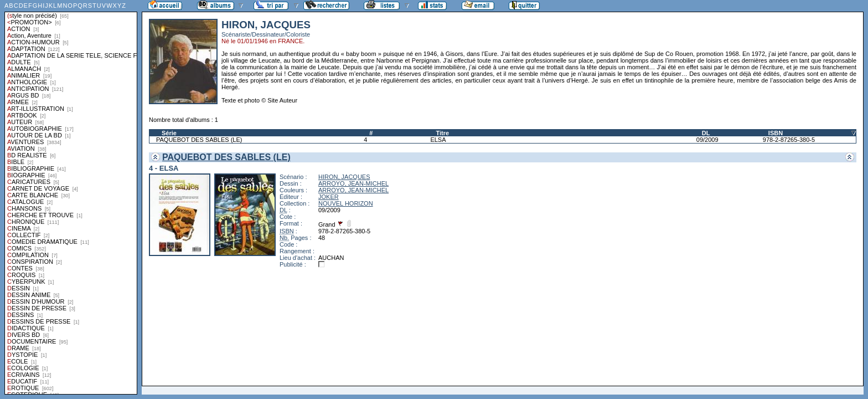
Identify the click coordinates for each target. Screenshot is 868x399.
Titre (442, 133)
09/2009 (707, 140)
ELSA (438, 140)
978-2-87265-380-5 (789, 140)
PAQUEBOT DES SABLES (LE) (199, 140)
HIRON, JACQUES (344, 177)
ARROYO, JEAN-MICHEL (353, 183)
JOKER (329, 197)
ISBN (776, 133)
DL (706, 133)
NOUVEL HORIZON (346, 203)
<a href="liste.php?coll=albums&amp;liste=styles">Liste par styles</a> (71, 197)
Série (169, 133)
